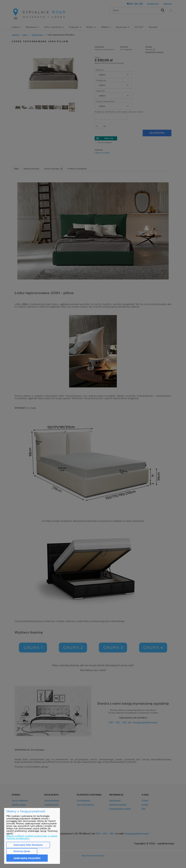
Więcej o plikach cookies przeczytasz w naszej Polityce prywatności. (32, 837)
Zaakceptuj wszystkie (27, 858)
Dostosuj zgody (22, 851)
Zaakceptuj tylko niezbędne (28, 845)
